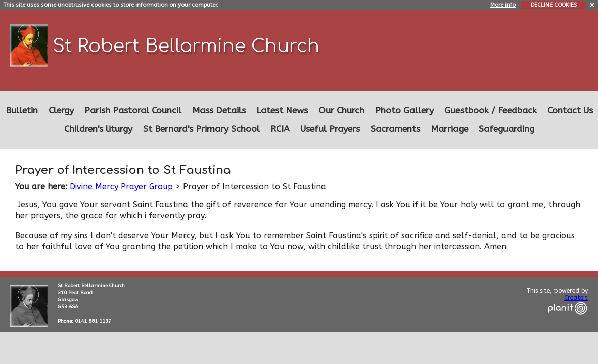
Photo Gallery (404, 110)
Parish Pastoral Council (133, 110)
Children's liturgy (98, 129)
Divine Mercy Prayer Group (121, 186)
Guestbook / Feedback (491, 110)
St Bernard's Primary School (201, 129)
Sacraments (395, 129)
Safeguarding (507, 129)
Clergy (61, 110)
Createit (576, 298)
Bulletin (22, 110)
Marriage (449, 129)
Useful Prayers (330, 129)
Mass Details (219, 110)
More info (503, 5)
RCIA (280, 129)
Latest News (282, 110)
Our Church (341, 110)
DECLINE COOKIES (554, 5)
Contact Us (570, 110)
